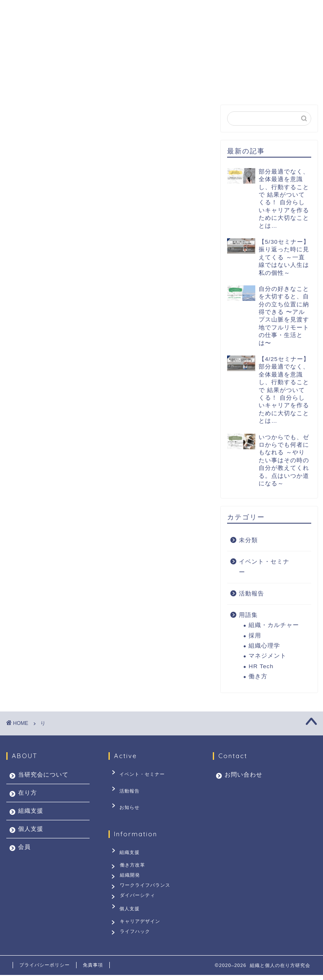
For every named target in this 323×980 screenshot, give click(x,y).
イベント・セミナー (264, 567)
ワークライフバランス (146, 883)
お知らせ (125, 798)
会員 (238, 64)
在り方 (104, 64)
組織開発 (131, 870)
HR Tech (261, 666)
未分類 (248, 540)
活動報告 (252, 594)
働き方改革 (134, 857)
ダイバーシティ (139, 896)
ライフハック (136, 935)
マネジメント (267, 656)
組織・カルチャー (274, 625)
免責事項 (93, 970)
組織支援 (148, 64)
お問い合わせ (39, 83)
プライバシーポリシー (45, 970)
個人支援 (196, 64)
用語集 (248, 615)
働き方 (258, 676)
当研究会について (46, 64)
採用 (255, 636)
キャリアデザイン (141, 922)
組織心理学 (264, 646)
